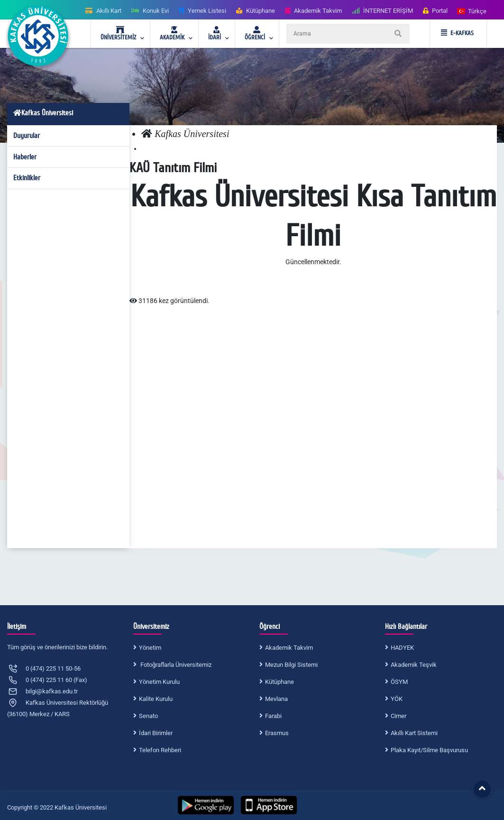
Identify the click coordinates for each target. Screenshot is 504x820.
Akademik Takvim (289, 648)
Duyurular (27, 136)
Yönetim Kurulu (159, 682)
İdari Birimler (156, 733)
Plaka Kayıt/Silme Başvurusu (429, 750)
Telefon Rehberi (160, 750)
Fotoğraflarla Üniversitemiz (175, 665)
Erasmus (277, 733)
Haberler (25, 157)
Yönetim (150, 648)
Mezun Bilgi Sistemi (291, 665)
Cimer (399, 716)
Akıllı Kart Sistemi (414, 733)
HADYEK (402, 648)
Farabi (273, 716)
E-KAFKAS (457, 33)
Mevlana (276, 699)
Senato (148, 716)
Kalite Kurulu (156, 699)
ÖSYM (399, 682)
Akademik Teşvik (414, 665)
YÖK (397, 699)
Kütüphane (279, 682)
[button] (472, 11)
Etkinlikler (27, 178)
